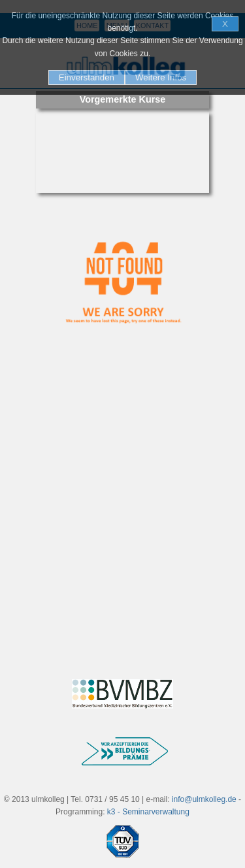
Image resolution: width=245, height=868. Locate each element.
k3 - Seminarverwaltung (148, 812)
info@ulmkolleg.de (204, 799)
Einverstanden (87, 77)
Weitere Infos (161, 77)
